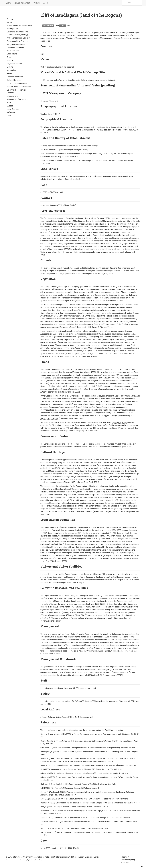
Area (9, 57)
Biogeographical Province (17, 41)
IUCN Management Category (19, 38)
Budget (10, 106)
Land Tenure (12, 54)
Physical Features (14, 64)
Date (9, 116)
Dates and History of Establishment (15, 49)
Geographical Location (16, 44)
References (12, 112)
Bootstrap (38, 860)
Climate (10, 67)
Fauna (9, 74)
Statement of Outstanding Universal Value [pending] (17, 33)
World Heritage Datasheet (18, 3)
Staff (9, 103)
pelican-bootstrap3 (22, 860)
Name (9, 22)
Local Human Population (17, 83)
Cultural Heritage (14, 80)
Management (12, 96)
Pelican (32, 860)
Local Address (13, 109)
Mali (68, 25)
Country (37, 3)
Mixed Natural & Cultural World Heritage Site (19, 27)
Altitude (10, 60)
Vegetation (11, 70)
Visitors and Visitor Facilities (19, 87)
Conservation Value (15, 77)
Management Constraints (17, 99)
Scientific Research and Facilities (17, 91)
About (46, 3)
